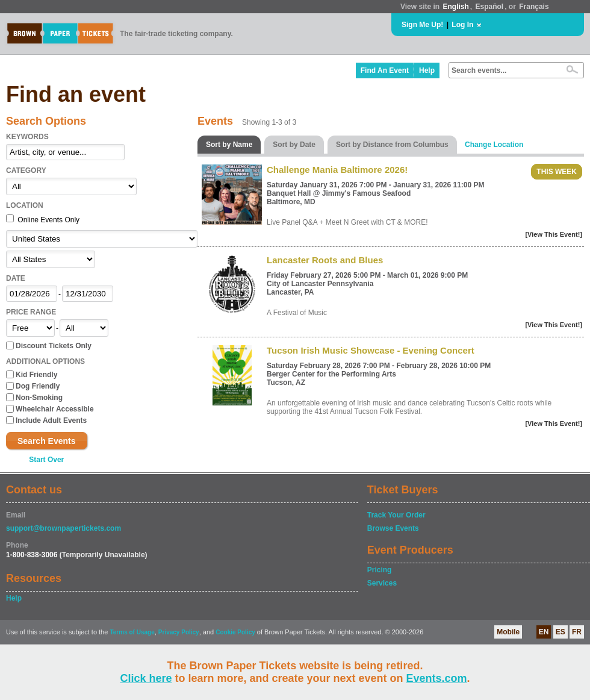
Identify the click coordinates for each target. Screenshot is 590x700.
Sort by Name (229, 145)
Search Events (47, 441)
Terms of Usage (132, 632)
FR (577, 632)
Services (382, 583)
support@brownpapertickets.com (64, 528)
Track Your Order (396, 515)
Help (427, 70)
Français (534, 7)
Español (490, 7)
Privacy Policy (179, 632)
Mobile (508, 632)
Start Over (46, 460)
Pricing (380, 570)
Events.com (437, 678)
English (455, 7)
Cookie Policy (235, 632)
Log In (462, 25)
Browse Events (393, 528)
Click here (146, 678)
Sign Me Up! (422, 25)
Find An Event (385, 70)
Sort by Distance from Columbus (392, 145)
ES (560, 632)
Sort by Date (294, 145)
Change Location (494, 145)
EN (544, 632)
